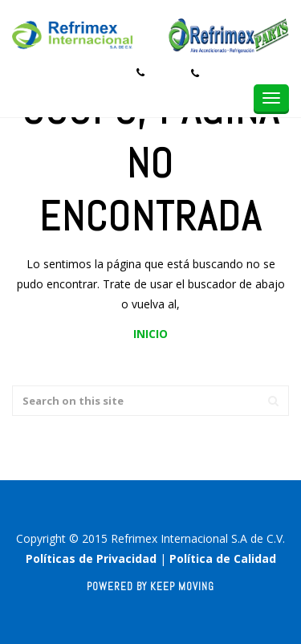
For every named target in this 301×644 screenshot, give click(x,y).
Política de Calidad (223, 558)
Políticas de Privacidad (91, 558)
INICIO (150, 334)
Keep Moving (182, 587)
